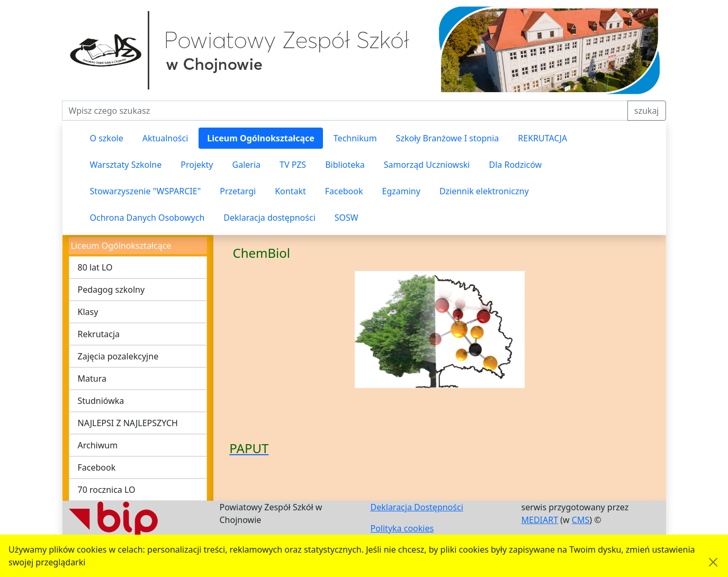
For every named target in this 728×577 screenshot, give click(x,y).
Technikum (355, 138)
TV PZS (293, 165)
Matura (92, 378)
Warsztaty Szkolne (126, 165)
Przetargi (238, 191)
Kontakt (290, 191)
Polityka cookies (402, 528)
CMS (581, 520)
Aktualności (165, 138)
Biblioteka (345, 165)
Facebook (344, 191)
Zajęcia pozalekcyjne (118, 356)
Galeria (247, 165)
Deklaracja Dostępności (417, 507)
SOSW (347, 218)
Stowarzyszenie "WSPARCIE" (146, 191)
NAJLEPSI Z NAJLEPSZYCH (128, 423)
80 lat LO (95, 267)
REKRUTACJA (542, 138)
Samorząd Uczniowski (427, 165)
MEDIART (540, 520)
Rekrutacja (99, 334)
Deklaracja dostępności (269, 218)
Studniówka (101, 401)
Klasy (88, 312)
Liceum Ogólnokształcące (261, 138)
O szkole (107, 138)
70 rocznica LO (107, 490)
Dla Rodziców (515, 165)
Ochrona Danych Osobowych (147, 218)
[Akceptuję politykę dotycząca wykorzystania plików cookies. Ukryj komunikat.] (713, 562)
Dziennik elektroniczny (484, 191)
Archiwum (98, 445)
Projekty (197, 165)
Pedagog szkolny (111, 290)
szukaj (647, 111)
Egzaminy (401, 191)
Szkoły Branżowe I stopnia (448, 138)
